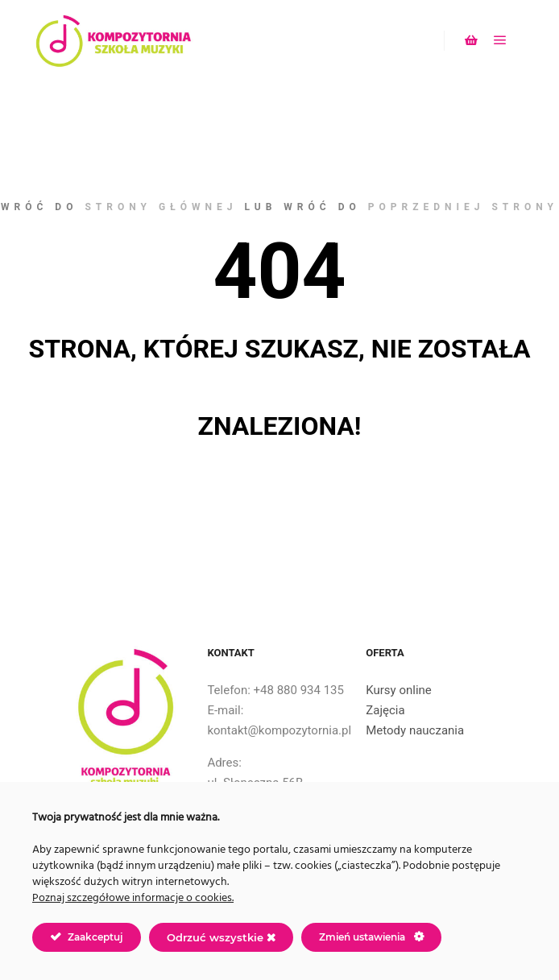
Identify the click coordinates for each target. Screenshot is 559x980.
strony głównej (161, 207)
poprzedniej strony (463, 207)
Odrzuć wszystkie (221, 937)
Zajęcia (385, 710)
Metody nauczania (415, 730)
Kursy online (399, 690)
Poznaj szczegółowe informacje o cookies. (133, 898)
